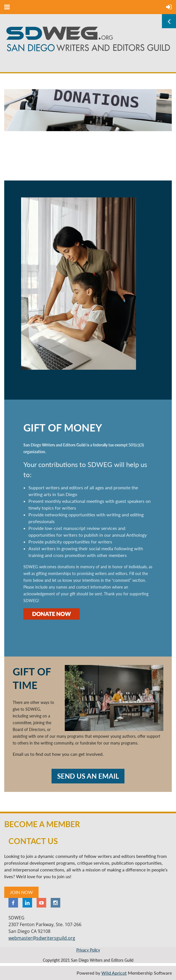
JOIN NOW (21, 892)
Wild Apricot (114, 973)
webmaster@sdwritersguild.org (42, 938)
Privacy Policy (88, 950)
